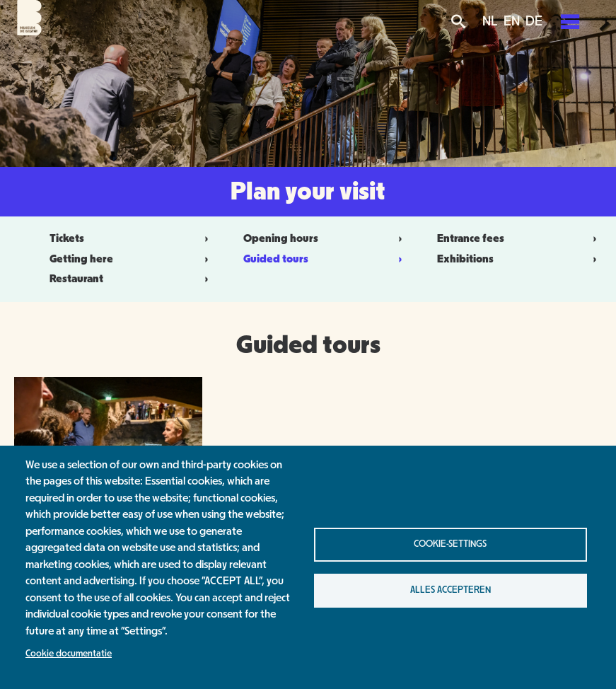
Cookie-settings (450, 544)
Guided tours (276, 259)
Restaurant (76, 279)
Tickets (67, 238)
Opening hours (281, 238)
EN (512, 21)
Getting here (81, 259)
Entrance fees (471, 238)
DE (534, 21)
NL (490, 21)
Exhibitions (465, 259)
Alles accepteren (451, 590)
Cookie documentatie (69, 654)
